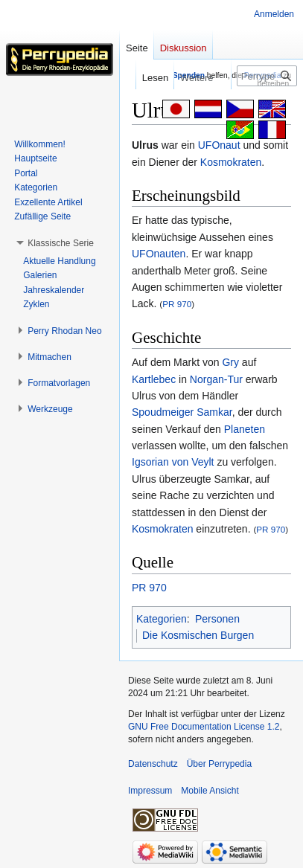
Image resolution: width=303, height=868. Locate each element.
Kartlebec (154, 379)
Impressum (150, 791)
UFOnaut (219, 145)
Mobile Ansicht (210, 791)
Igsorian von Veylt (173, 462)
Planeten (245, 429)
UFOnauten (159, 254)
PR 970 (177, 304)
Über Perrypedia (219, 764)
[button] (61, 243)
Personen (217, 619)
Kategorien (162, 619)
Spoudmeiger (163, 412)
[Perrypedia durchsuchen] (267, 76)
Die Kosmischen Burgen (198, 635)
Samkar (214, 412)
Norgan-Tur (216, 379)
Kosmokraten (231, 162)
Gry (230, 362)
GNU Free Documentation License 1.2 (204, 727)
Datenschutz (153, 764)
